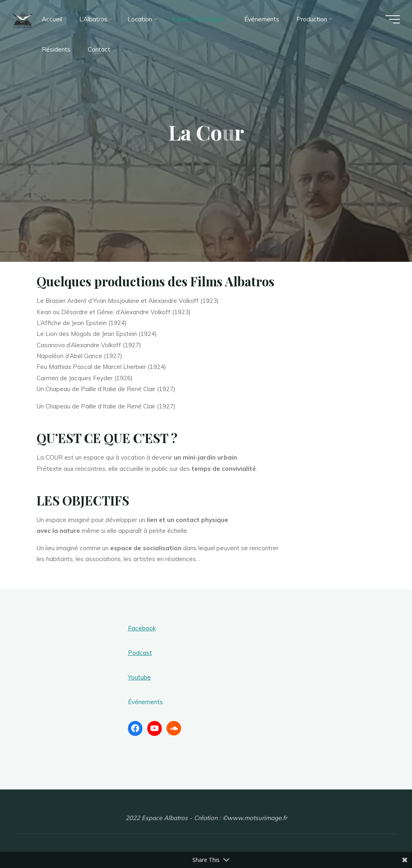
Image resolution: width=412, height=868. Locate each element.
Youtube (139, 677)
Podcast (140, 653)
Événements (145, 702)
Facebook (142, 628)
